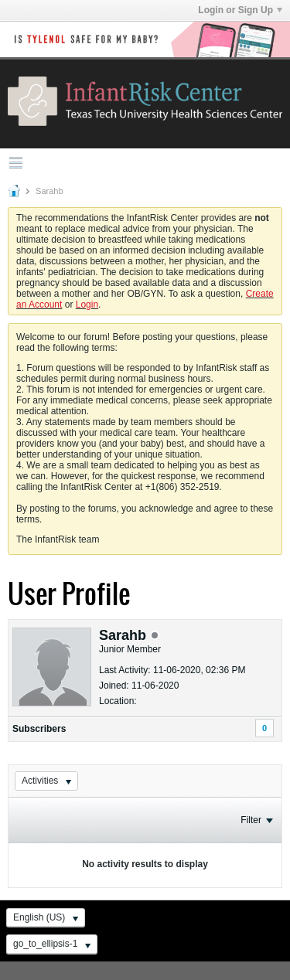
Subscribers (39, 729)
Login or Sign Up (240, 10)
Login (87, 305)
